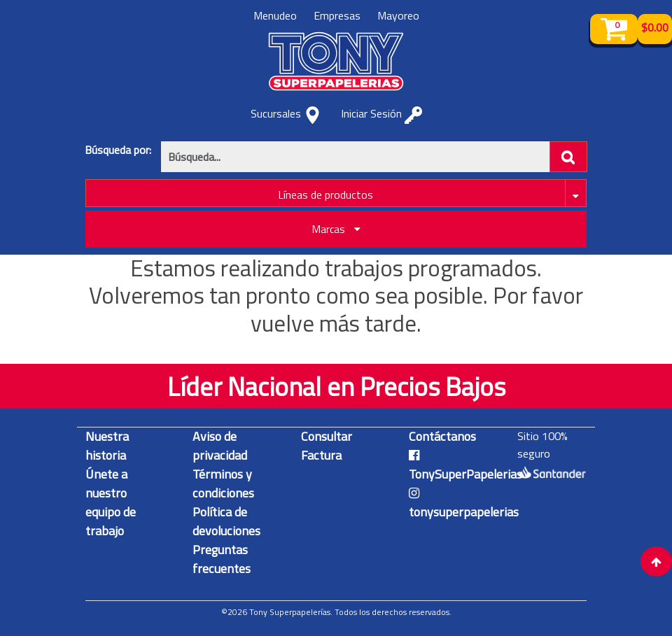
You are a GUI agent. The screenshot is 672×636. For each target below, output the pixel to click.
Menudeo (275, 15)
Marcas (336, 229)
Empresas (337, 15)
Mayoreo (398, 15)
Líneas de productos (325, 195)
